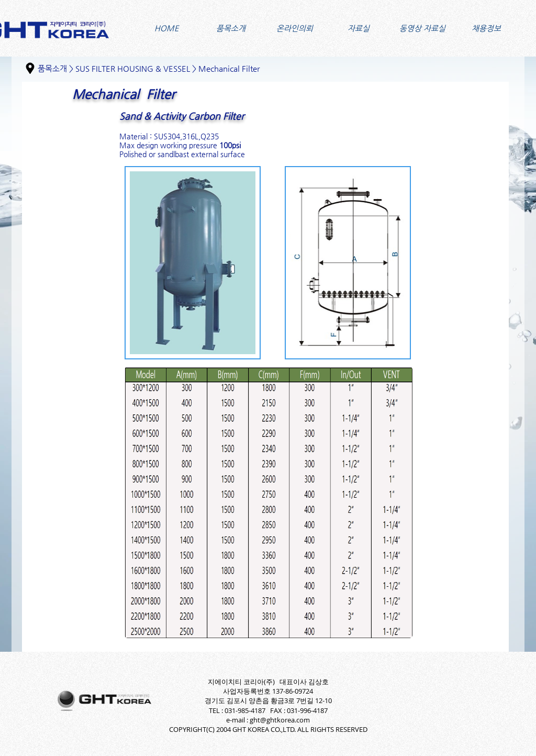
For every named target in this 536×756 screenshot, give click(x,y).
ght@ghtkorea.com (280, 720)
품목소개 (52, 68)
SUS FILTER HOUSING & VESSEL (133, 68)
